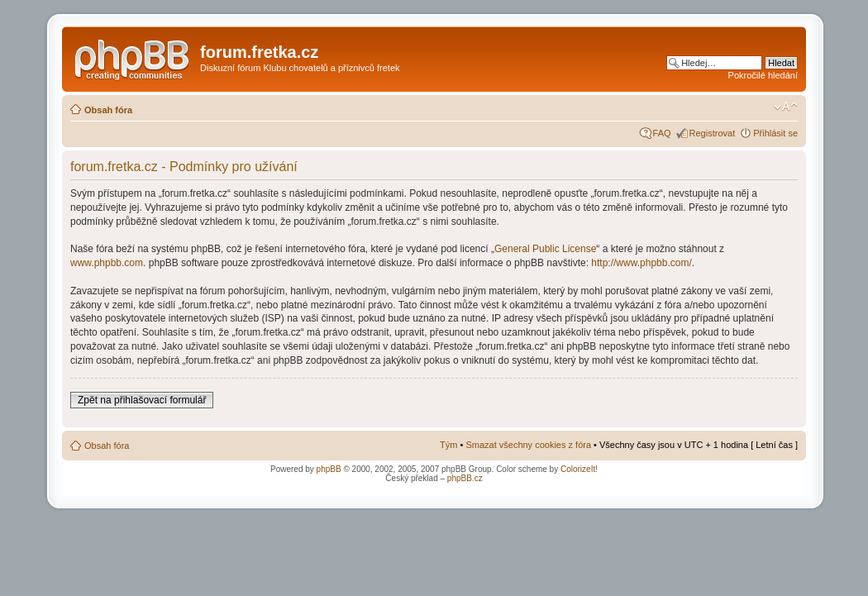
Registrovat (713, 133)
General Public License (545, 249)
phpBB (329, 469)
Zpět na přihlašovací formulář (142, 400)
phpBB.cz (465, 478)
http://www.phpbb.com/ (641, 263)
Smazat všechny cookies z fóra (528, 445)
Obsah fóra (108, 110)
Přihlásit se (775, 133)
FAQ (662, 133)
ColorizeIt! (579, 469)
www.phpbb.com (107, 263)
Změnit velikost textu (786, 107)
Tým (448, 445)
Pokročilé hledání (763, 75)
